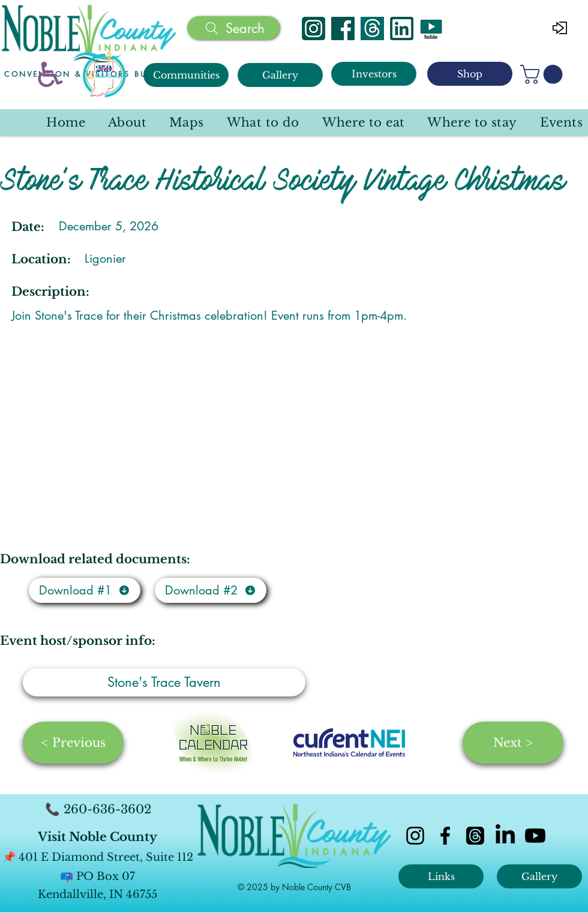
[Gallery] (280, 75)
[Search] (233, 28)
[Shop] (470, 74)
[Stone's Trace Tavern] (164, 682)
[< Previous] (73, 743)
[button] (544, 74)
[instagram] (415, 836)
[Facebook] (343, 28)
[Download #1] (85, 590)
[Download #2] (211, 590)
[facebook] (445, 836)
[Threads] (372, 28)
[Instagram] (313, 28)
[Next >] (513, 743)
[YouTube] (431, 28)
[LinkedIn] (505, 836)
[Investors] (374, 74)
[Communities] (186, 75)
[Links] (441, 876)
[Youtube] (535, 836)
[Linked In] (402, 28)
